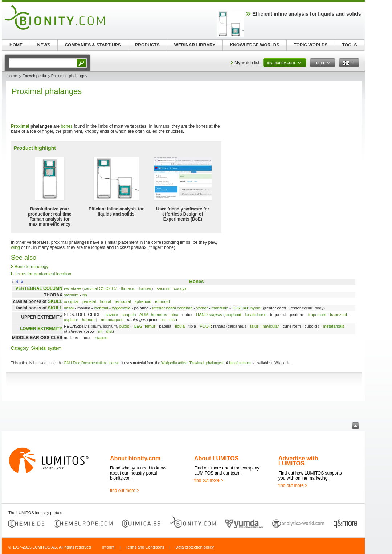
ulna (175, 315)
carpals (215, 315)
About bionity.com (135, 458)
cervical (91, 288)
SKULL (55, 301)
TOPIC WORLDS (311, 45)
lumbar (145, 288)
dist (172, 320)
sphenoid (143, 301)
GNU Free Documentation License (92, 363)
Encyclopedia (34, 76)
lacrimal (101, 308)
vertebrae (73, 288)
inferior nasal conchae (172, 308)
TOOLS (349, 45)
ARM (144, 315)
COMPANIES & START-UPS (93, 45)
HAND (202, 315)
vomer (202, 308)
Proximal (20, 126)
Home (12, 76)
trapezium (317, 315)
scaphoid (233, 315)
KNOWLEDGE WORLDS (255, 45)
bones (67, 126)
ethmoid (162, 301)
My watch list (247, 63)
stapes (101, 338)
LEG (138, 326)
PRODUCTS (147, 45)
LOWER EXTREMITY (41, 329)
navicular (271, 326)
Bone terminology (31, 267)
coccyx (180, 288)
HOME (16, 45)
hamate (89, 320)
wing (15, 247)
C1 (102, 288)
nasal (69, 308)
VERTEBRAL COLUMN (39, 288)
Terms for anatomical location (43, 274)
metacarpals (112, 320)
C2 (108, 288)
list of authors (240, 363)
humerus (159, 315)
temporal (123, 301)
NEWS (44, 45)
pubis (124, 326)
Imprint (108, 547)
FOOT (205, 326)
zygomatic (121, 308)
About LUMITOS (216, 458)
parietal (89, 301)
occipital (71, 301)
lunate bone (256, 315)
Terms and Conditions (145, 547)
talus (254, 326)
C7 (115, 288)
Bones (196, 281)
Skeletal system (46, 348)
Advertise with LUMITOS (298, 461)
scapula (129, 315)
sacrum (164, 288)
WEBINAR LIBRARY (195, 45)
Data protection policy (195, 547)
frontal (105, 301)
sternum (71, 295)
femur (150, 326)
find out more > (124, 491)
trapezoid (338, 315)
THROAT (240, 308)
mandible (220, 308)
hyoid (255, 308)
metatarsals (334, 326)
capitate (71, 320)
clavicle (111, 315)
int (163, 320)
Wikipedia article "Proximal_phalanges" (193, 363)
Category (20, 348)
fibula (180, 326)
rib (85, 295)
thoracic (128, 288)
